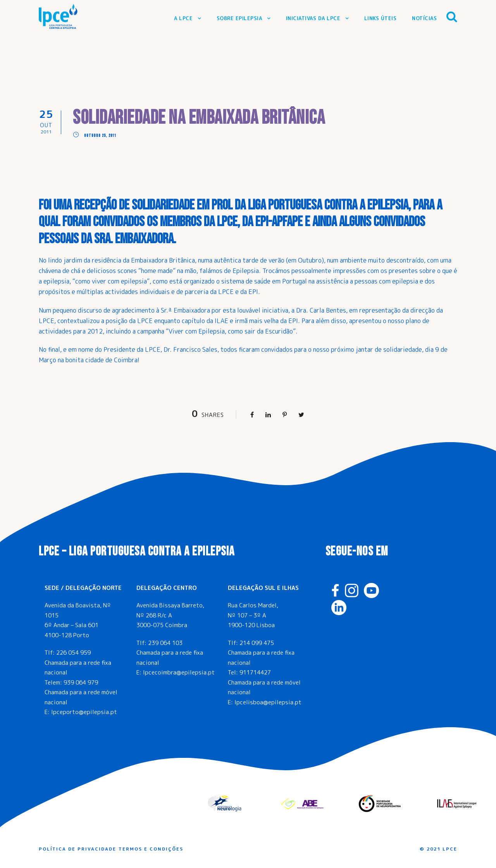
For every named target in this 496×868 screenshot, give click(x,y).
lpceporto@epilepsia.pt (84, 712)
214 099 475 (257, 643)
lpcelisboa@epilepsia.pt (268, 702)
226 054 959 (73, 653)
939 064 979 (81, 682)
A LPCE (183, 18)
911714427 (255, 672)
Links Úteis (381, 18)
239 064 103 (165, 643)
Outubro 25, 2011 (100, 136)
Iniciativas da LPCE (313, 18)
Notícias (424, 18)
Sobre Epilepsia (239, 18)
